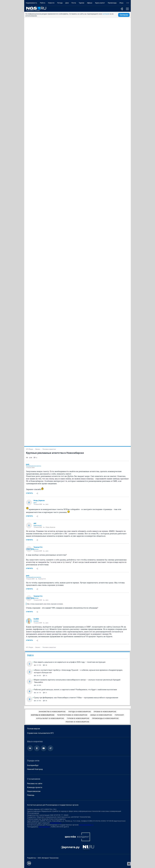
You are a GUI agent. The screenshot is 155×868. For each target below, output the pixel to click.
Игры (121, 3)
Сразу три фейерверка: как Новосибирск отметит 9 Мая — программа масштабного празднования (76, 698)
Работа (43, 3)
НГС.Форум (30, 449)
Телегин (29, 549)
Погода (60, 3)
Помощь (31, 795)
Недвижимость (31, 3)
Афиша (90, 3)
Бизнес (38, 449)
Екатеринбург (33, 765)
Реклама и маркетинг (49, 449)
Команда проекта (35, 787)
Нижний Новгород (35, 769)
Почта (74, 3)
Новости (51, 3)
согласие (106, 14)
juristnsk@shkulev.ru (86, 825)
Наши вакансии (34, 791)
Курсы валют (100, 3)
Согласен (124, 15)
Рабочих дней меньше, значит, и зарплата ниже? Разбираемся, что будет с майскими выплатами (75, 690)
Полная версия (34, 729)
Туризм (81, 3)
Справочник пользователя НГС (40, 733)
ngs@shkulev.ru (56, 823)
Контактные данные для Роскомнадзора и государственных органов (53, 805)
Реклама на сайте (35, 784)
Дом (67, 3)
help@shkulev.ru (44, 827)
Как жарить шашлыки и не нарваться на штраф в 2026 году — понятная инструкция (70, 662)
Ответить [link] (29, 493)
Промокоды (112, 3)
